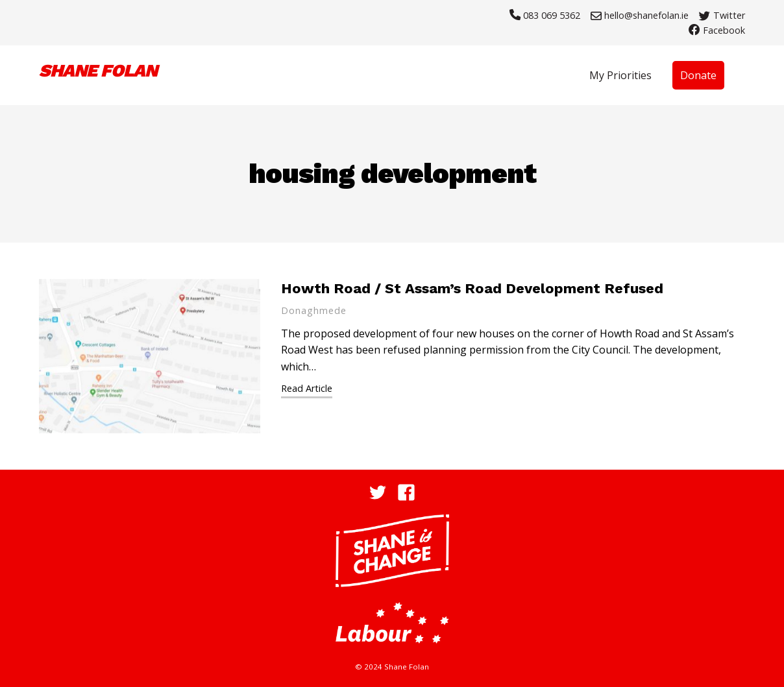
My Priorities (620, 75)
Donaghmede (314, 310)
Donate (698, 75)
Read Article (307, 388)
